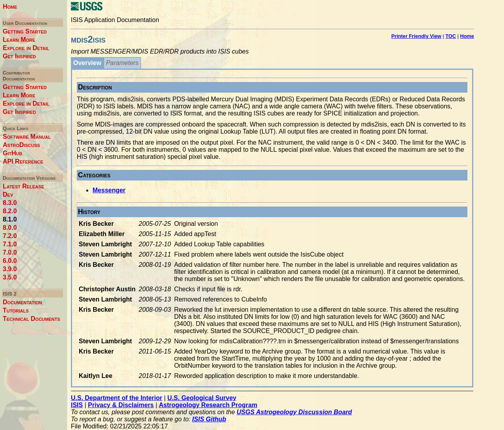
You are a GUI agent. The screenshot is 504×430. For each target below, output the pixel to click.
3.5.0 (10, 277)
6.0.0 (10, 261)
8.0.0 (10, 228)
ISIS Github (209, 419)
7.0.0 (10, 252)
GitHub (13, 153)
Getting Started (25, 31)
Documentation (22, 302)
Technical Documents (31, 319)
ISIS (77, 405)
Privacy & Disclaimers (121, 405)
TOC (451, 36)
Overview (87, 63)
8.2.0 (10, 211)
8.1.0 (10, 219)
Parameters (122, 63)
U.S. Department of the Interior (117, 398)
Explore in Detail (26, 48)
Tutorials (16, 310)
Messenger (109, 190)
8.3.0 (10, 203)
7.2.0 (10, 236)
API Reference (23, 161)
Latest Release (23, 186)
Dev (8, 195)
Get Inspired (19, 56)
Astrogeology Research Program (208, 405)
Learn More (19, 40)
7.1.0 (10, 244)
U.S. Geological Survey (202, 398)
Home (10, 7)
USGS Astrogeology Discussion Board (294, 412)
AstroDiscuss (21, 145)
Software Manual (27, 137)
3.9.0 (10, 269)
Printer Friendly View (416, 36)
